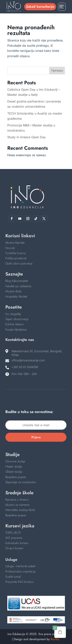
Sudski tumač (13, 577)
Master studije (14, 466)
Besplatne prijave (16, 477)
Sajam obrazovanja (17, 319)
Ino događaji (13, 314)
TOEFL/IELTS (13, 533)
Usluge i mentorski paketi (20, 566)
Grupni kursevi (14, 548)
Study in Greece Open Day (26, 137)
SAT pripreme (14, 538)
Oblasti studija (14, 472)
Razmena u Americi (17, 500)
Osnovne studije (15, 461)
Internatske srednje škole (20, 510)
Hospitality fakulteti (16, 296)
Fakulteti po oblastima (18, 286)
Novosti (10, 248)
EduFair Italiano (14, 324)
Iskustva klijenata (15, 243)
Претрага (57, 70)
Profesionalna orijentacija (20, 571)
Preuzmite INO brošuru (20, 582)
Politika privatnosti (16, 258)
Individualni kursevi (17, 543)
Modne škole (13, 291)
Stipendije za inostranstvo (21, 482)
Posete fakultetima (16, 330)
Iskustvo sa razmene (17, 505)
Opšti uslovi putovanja (19, 263)
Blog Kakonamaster (17, 281)
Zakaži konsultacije (40, 7)
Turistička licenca (15, 253)
